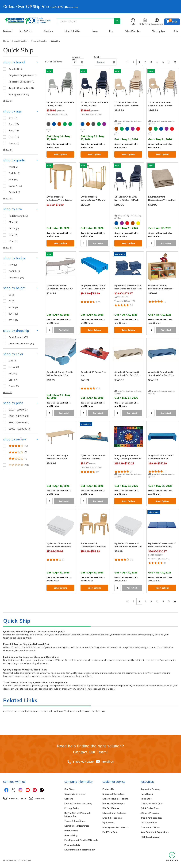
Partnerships (71, 831)
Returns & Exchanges (114, 803)
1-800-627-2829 (83, 762)
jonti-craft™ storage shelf (67, 711)
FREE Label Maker (150, 837)
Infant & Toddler (72, 31)
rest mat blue (10, 711)
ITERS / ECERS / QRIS (152, 803)
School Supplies (133, 31)
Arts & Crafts (26, 31)
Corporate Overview (75, 794)
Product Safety (72, 845)
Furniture (48, 31)
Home (6, 41)
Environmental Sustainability (80, 850)
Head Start (146, 799)
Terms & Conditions (75, 821)
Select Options (60, 154)
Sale (176, 31)
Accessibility (71, 835)
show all (8, 101)
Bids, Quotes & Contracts (116, 827)
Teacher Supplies (39, 41)
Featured (8, 31)
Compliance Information (77, 826)
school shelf (46, 711)
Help (133, 22)
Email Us (108, 762)
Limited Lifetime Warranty (78, 803)
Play (111, 31)
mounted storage (28, 711)
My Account (108, 823)
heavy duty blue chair (94, 711)
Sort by (97, 57)
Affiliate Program (150, 813)
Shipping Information (113, 794)
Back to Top (172, 857)
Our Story (69, 789)
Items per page (76, 58)
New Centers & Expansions (154, 832)
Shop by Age (159, 31)
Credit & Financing (112, 818)
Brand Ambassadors (151, 818)
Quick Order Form (150, 808)
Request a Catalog (150, 789)
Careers (69, 799)
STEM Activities (149, 823)
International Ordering (114, 813)
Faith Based (147, 794)
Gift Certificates (111, 808)
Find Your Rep (110, 832)
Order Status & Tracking (115, 799)
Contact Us (108, 789)
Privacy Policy (72, 808)
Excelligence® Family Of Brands (81, 840)
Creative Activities (150, 827)
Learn (95, 31)
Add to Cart (98, 243)
